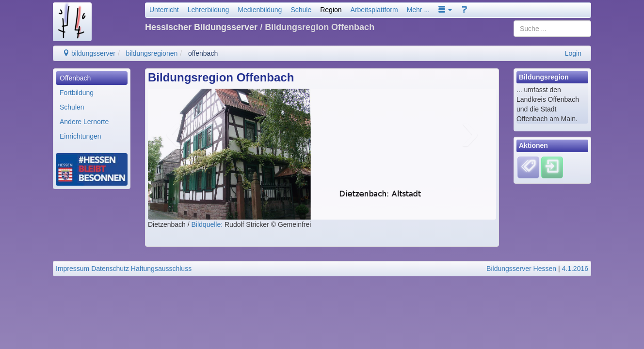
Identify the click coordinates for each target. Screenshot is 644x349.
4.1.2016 (575, 269)
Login (573, 53)
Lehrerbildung (209, 10)
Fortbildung (77, 93)
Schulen (72, 107)
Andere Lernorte (84, 122)
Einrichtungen (80, 136)
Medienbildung (260, 10)
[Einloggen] (552, 167)
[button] (445, 10)
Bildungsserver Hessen (521, 269)
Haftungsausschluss (161, 269)
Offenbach (75, 78)
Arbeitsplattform (374, 10)
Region (331, 10)
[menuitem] (92, 78)
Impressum (72, 269)
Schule (301, 10)
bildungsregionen (152, 53)
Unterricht (164, 10)
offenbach (203, 53)
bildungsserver (89, 53)
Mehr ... (418, 10)
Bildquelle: (208, 224)
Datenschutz (110, 269)
